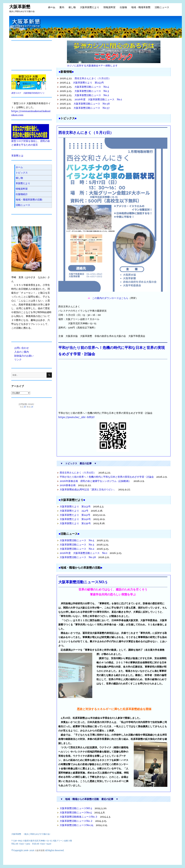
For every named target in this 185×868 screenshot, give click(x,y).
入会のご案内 (22, 352)
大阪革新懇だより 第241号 (75, 515)
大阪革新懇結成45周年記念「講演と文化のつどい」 (88, 489)
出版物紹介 (22, 194)
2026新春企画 (68, 485)
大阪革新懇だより (90, 7)
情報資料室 (109, 7)
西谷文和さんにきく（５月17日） (93, 78)
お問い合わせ (22, 348)
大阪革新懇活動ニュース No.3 (92, 91)
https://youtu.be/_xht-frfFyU (76, 417)
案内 (62, 7)
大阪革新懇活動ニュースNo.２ (76, 821)
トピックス (22, 173)
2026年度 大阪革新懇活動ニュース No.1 (98, 99)
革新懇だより (23, 183)
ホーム (52, 7)
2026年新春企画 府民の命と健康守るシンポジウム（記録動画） (95, 481)
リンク (18, 359)
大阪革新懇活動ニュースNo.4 (76, 812)
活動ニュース (162, 7)
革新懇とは (17, 156)
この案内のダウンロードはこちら (110, 298)
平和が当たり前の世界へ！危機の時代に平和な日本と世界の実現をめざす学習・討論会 (107, 477)
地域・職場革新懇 (141, 7)
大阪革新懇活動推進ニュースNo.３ (79, 817)
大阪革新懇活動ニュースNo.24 (77, 825)
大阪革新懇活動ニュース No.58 (92, 104)
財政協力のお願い (24, 356)
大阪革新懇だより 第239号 (75, 523)
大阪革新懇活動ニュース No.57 (92, 108)
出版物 (123, 7)
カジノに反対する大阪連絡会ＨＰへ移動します (114, 54)
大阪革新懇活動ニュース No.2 (92, 95)
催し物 (72, 7)
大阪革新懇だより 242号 (74, 511)
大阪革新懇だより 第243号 (88, 83)
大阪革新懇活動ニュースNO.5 (83, 582)
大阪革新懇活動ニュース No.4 (92, 87)
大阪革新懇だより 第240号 (75, 519)
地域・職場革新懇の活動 (29, 200)
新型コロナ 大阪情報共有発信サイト (28, 93)
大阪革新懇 (20, 7)
